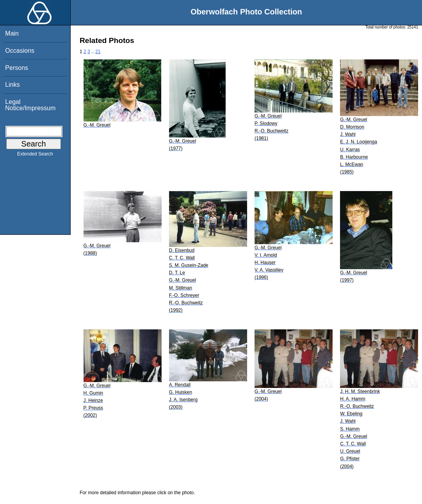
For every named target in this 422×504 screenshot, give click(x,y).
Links (12, 85)
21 (98, 52)
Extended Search (35, 155)
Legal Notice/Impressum (30, 105)
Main (12, 33)
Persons (17, 68)
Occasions (20, 51)
